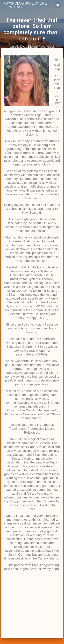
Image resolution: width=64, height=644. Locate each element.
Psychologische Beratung (25, 5)
